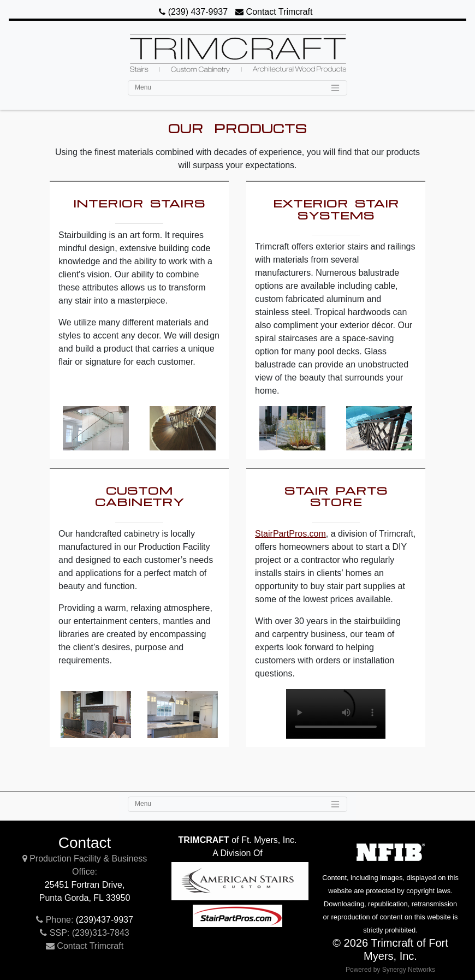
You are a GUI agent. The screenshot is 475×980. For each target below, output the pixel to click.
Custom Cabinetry (139, 496)
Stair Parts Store (336, 496)
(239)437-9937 (105, 920)
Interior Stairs (139, 203)
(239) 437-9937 (193, 12)
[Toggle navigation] (238, 88)
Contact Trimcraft (274, 12)
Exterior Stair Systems (336, 209)
